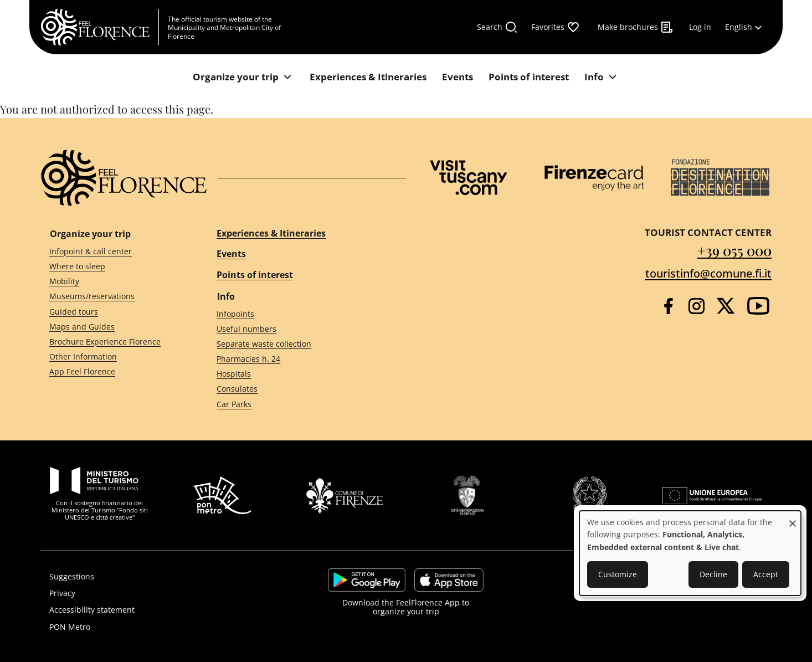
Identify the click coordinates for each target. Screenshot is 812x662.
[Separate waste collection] (301, 344)
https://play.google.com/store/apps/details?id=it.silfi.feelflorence (367, 580)
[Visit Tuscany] (469, 178)
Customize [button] (618, 574)
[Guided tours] (113, 312)
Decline (713, 574)
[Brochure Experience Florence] (113, 342)
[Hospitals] (301, 374)
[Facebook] (668, 306)
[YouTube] (758, 306)
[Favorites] (556, 27)
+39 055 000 (734, 250)
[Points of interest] (529, 77)
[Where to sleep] (113, 267)
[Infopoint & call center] (113, 251)
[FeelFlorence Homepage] (100, 27)
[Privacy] (155, 593)
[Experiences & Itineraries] (368, 77)
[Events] (458, 77)
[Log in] (700, 27)
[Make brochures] (636, 27)
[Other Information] (113, 357)
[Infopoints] (301, 314)
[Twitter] (726, 306)
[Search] (497, 27)
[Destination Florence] (720, 178)
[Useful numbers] (301, 329)
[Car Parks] (301, 404)
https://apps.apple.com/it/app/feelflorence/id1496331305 (449, 580)
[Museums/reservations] (113, 297)
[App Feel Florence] (113, 372)
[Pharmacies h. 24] (301, 359)
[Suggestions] (155, 577)
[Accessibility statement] (155, 610)
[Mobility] (113, 282)
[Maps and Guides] (113, 327)
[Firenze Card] (594, 178)
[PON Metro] (155, 627)
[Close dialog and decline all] (793, 518)
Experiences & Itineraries (271, 233)
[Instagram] (697, 306)
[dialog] (690, 553)
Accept (766, 574)
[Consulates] (301, 389)
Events (231, 254)
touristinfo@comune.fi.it (708, 273)
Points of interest (255, 275)
